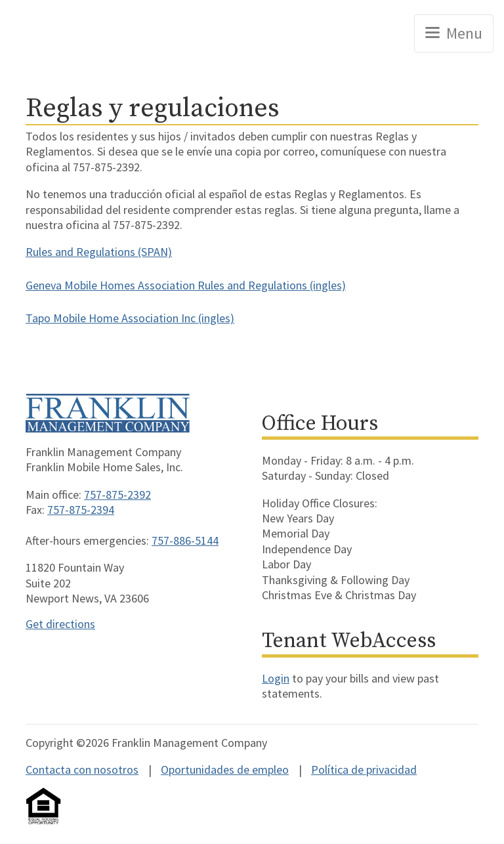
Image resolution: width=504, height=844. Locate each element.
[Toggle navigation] (454, 33)
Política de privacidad (364, 770)
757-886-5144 (185, 540)
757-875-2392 (117, 495)
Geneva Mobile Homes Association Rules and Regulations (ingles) (186, 285)
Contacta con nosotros (82, 770)
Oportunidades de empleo (225, 770)
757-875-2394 (81, 510)
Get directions (60, 624)
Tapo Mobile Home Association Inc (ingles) (130, 318)
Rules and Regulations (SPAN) (99, 252)
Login (276, 678)
